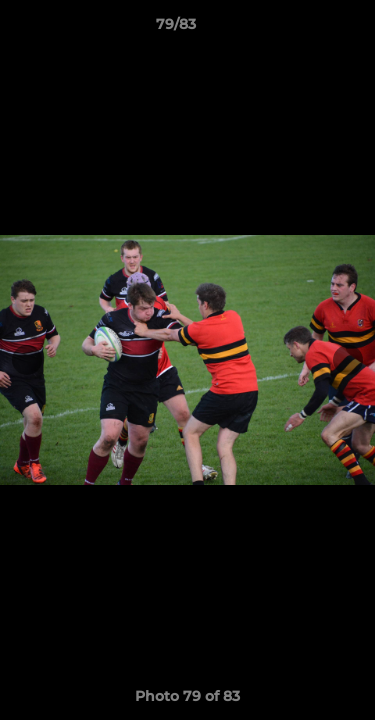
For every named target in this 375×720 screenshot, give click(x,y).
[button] (303, 29)
